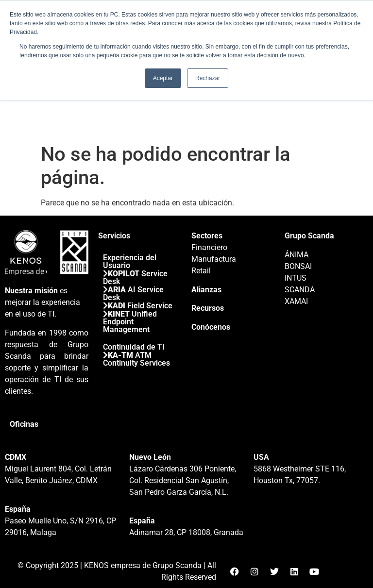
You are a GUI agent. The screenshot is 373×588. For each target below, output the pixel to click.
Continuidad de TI (134, 347)
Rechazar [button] (208, 78)
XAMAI (296, 301)
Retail (201, 271)
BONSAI (298, 266)
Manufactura (214, 259)
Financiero (209, 247)
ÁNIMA (297, 255)
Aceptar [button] (163, 78)
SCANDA (300, 290)
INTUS (296, 278)
